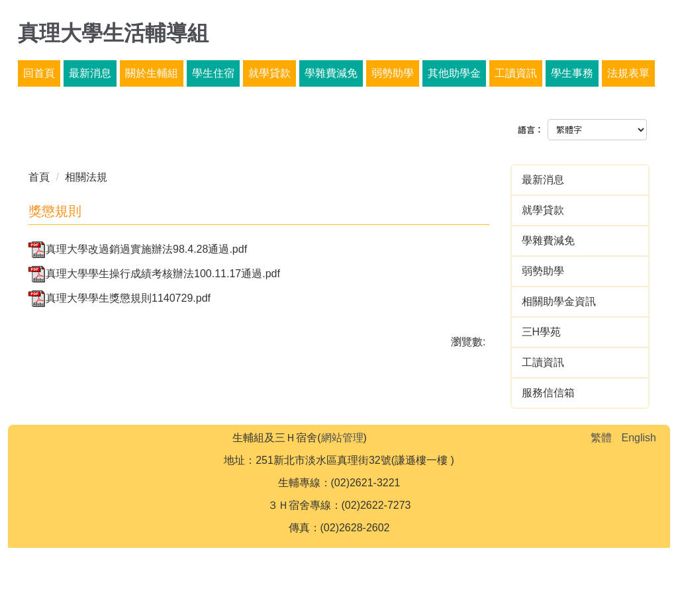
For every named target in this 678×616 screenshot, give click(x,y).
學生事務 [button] (572, 73)
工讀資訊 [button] (516, 73)
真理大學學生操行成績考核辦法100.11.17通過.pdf (154, 274)
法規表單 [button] (628, 73)
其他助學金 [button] (454, 73)
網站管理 (342, 438)
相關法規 (86, 177)
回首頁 (39, 73)
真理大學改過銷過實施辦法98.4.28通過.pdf (138, 249)
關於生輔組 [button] (152, 73)
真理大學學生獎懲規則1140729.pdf (120, 298)
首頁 (39, 177)
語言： (531, 130)
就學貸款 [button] (269, 73)
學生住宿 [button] (213, 73)
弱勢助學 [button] (393, 73)
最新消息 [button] (90, 73)
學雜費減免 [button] (331, 73)
